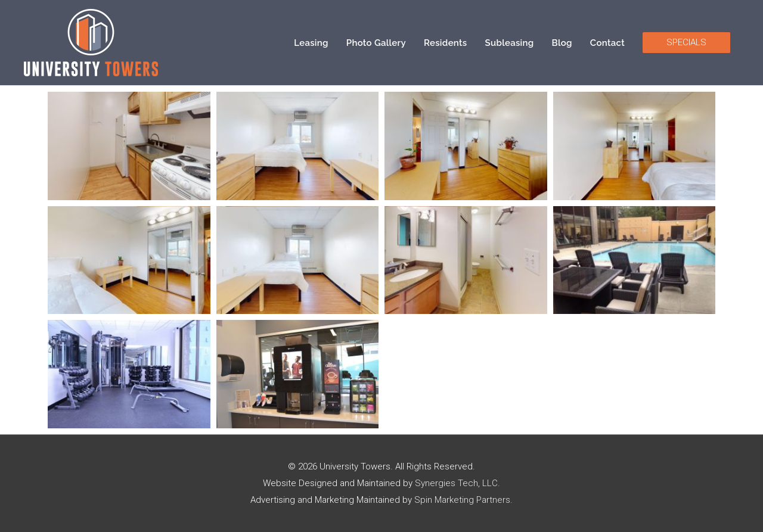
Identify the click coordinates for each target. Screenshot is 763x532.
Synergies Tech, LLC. (458, 483)
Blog (562, 43)
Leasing (311, 43)
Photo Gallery (376, 43)
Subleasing (510, 43)
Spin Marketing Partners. (463, 500)
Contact (607, 43)
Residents (446, 43)
